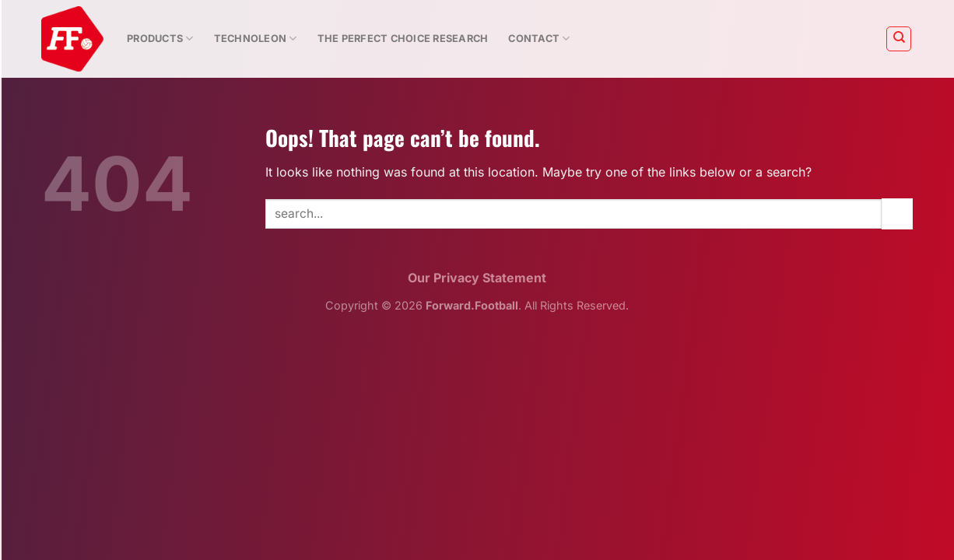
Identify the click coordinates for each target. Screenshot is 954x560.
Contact (539, 38)
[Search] (899, 39)
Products (160, 38)
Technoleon (256, 38)
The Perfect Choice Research (403, 38)
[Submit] (897, 213)
